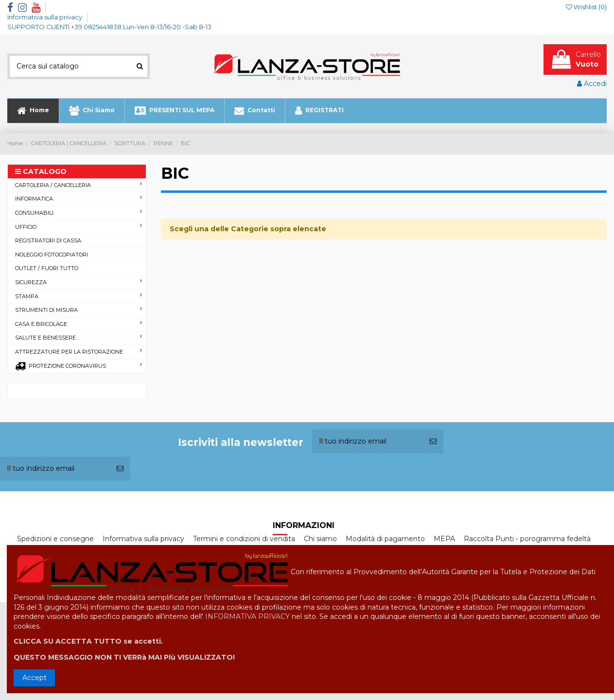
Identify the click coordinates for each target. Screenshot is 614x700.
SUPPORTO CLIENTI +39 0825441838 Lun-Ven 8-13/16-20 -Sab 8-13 (109, 27)
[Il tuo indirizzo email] (368, 441)
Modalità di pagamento (385, 539)
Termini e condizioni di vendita (244, 539)
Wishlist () (586, 7)
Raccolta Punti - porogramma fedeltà (527, 539)
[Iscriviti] (433, 441)
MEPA (444, 539)
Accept (35, 678)
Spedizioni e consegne (55, 539)
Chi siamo (320, 539)
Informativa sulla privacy (45, 17)
